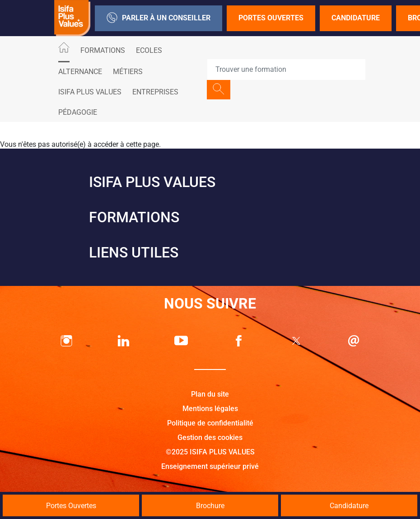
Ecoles (149, 50)
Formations (103, 50)
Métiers (128, 72)
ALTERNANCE (80, 72)
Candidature (356, 18)
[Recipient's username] (286, 70)
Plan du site (210, 394)
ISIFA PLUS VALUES (90, 92)
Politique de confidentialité (210, 423)
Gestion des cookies (210, 437)
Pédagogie (78, 112)
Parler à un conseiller (159, 18)
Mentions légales (210, 409)
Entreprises (155, 92)
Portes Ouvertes (271, 18)
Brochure (210, 506)
